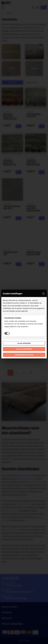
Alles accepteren (24, 349)
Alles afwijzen (24, 343)
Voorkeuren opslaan (24, 355)
